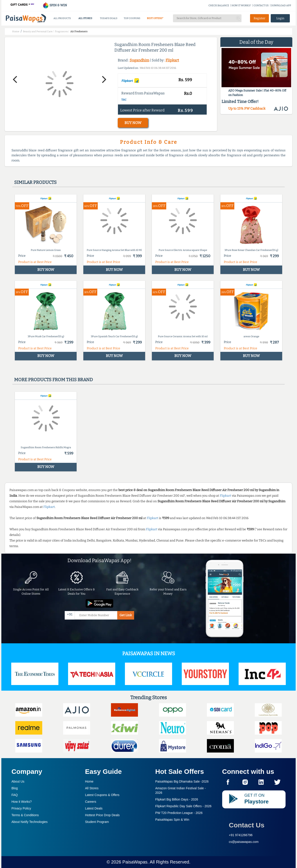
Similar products (35, 182)
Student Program (97, 822)
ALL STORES (85, 18)
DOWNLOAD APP (281, 5)
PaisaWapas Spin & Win (172, 820)
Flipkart (172, 60)
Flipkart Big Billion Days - (177, 799)
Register (259, 18)
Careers (91, 802)
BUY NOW (133, 123)
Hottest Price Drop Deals (102, 815)
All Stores (92, 788)
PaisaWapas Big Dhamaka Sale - (182, 781)
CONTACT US (261, 5)
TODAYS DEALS (109, 18)
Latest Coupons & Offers (102, 795)
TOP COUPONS (132, 18)
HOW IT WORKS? (241, 5)
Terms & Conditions (25, 815)
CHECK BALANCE (219, 5)
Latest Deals (94, 808)
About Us (18, 781)
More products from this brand (53, 380)
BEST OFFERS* (155, 18)
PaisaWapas (135, 862)
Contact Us (247, 825)
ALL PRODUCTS (62, 18)
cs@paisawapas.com (244, 842)
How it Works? (22, 802)
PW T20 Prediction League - (179, 813)
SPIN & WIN (55, 5)
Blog (15, 788)
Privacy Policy (21, 808)
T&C (124, 100)
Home (89, 781)
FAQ (15, 795)
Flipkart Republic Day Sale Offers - (183, 806)
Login (280, 18)
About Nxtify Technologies (30, 822)
